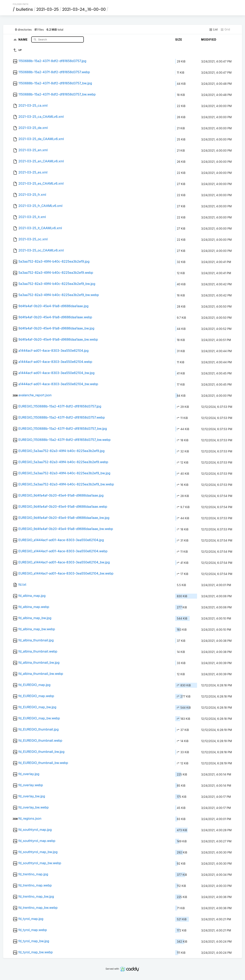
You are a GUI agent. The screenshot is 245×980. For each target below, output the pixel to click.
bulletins (24, 9)
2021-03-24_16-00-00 (84, 9)
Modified (209, 39)
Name (23, 39)
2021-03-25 (48, 9)
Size (179, 39)
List (213, 29)
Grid (225, 29)
